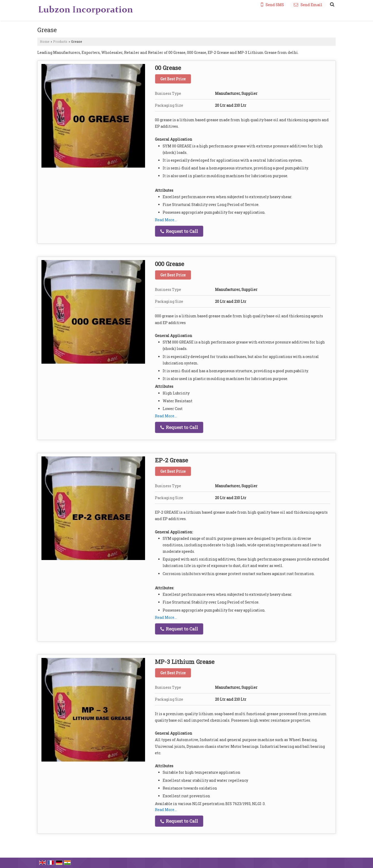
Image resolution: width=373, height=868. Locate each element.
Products (60, 41)
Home (45, 41)
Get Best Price (173, 79)
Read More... (166, 220)
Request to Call (179, 231)
